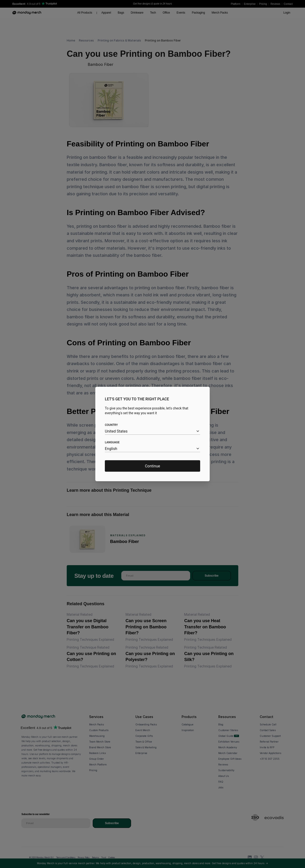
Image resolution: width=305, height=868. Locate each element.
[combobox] (152, 431)
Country (111, 425)
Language (112, 442)
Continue (152, 466)
